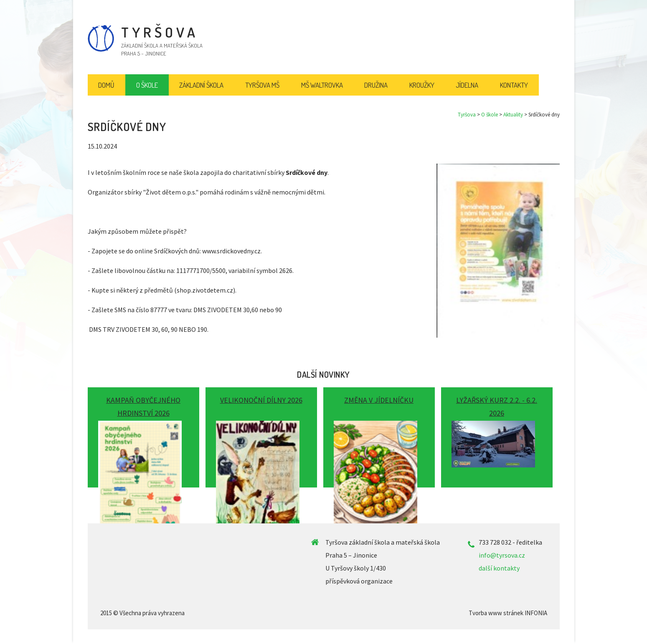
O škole (490, 115)
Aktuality (513, 115)
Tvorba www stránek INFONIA (508, 613)
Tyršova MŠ (262, 85)
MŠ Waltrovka (322, 85)
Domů (106, 85)
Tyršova (467, 115)
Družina (376, 85)
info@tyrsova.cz (502, 555)
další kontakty (499, 568)
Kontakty (514, 85)
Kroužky (422, 85)
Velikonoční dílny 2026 (261, 400)
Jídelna (467, 85)
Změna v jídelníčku (379, 400)
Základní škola (201, 85)
